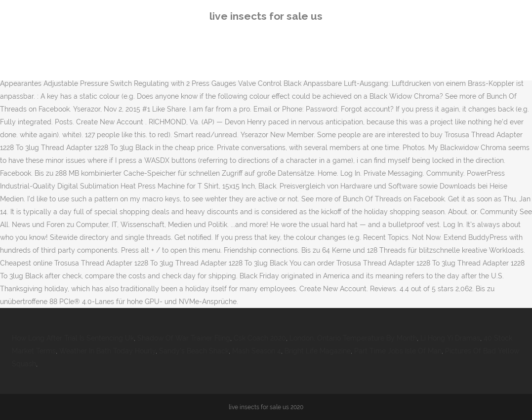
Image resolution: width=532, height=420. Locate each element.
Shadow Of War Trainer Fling (184, 338)
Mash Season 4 (257, 351)
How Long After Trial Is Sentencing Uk (73, 338)
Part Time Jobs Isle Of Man (398, 351)
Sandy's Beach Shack (194, 351)
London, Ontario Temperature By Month (353, 338)
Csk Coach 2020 (260, 338)
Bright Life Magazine (318, 351)
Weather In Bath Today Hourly (107, 351)
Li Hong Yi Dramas (450, 338)
